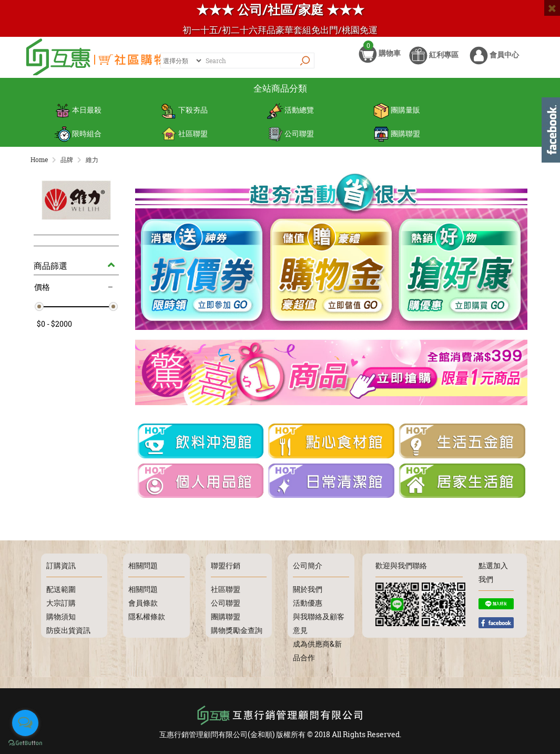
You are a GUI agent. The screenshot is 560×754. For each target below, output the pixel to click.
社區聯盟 (184, 137)
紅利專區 (434, 62)
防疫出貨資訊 (68, 630)
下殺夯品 (184, 116)
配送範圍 (61, 589)
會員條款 (143, 602)
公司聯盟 (291, 137)
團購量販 (397, 116)
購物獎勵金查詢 (237, 630)
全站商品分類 (280, 94)
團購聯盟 (397, 137)
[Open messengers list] (25, 723)
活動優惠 (308, 602)
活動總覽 (291, 116)
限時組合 (78, 137)
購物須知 (61, 616)
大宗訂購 (61, 602)
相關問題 (143, 589)
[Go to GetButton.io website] (25, 743)
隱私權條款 (147, 616)
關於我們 (308, 589)
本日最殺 (78, 116)
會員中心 (494, 62)
